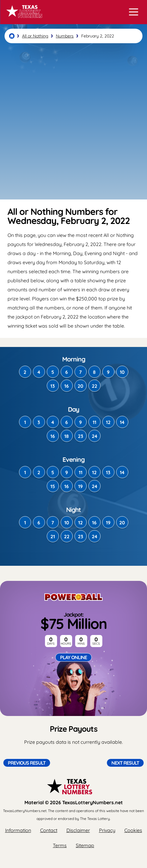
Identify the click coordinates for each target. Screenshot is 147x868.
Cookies (133, 830)
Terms (60, 845)
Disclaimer (78, 830)
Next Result (125, 763)
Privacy (107, 830)
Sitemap (85, 845)
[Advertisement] (73, 121)
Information (18, 830)
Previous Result (27, 763)
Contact (49, 830)
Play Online (73, 657)
